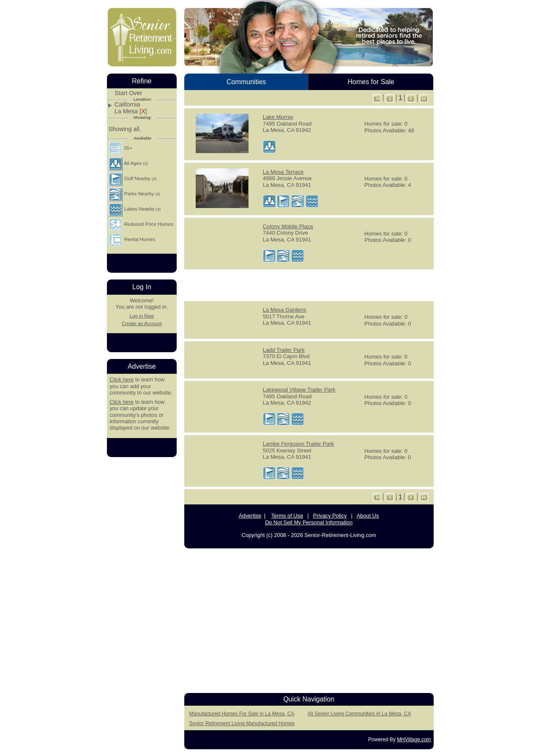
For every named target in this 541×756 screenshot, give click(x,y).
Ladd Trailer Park (284, 350)
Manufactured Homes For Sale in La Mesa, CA (242, 714)
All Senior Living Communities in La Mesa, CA (359, 714)
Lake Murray (278, 117)
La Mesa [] (131, 111)
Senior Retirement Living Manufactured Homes (242, 723)
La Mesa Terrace (283, 172)
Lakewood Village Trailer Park (299, 390)
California (127, 105)
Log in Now (142, 316)
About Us (368, 516)
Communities (246, 82)
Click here (122, 379)
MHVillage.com (414, 740)
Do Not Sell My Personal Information (309, 522)
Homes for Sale (371, 82)
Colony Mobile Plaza (288, 226)
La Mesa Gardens (285, 310)
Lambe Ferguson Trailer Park (298, 444)
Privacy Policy (330, 516)
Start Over (128, 93)
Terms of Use (287, 516)
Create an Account (142, 323)
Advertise (250, 516)
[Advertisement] (309, 285)
